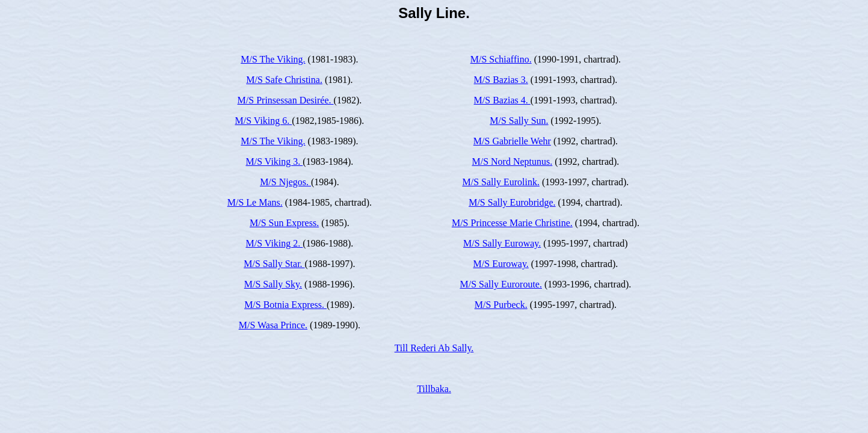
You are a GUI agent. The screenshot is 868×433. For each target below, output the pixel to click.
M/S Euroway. (501, 264)
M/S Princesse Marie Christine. (512, 223)
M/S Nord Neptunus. (512, 161)
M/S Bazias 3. (501, 80)
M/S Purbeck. (501, 305)
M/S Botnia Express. (285, 305)
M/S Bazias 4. (502, 100)
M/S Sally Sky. (273, 284)
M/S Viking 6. (264, 121)
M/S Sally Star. (274, 264)
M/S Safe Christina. (284, 80)
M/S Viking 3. (275, 161)
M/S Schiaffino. (501, 59)
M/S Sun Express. (284, 223)
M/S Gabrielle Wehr (512, 141)
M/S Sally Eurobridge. (512, 202)
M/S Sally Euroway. (502, 243)
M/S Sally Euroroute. (500, 284)
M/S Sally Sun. (519, 121)
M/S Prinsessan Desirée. (286, 100)
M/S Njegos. (285, 182)
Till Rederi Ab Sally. (434, 348)
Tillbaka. (434, 389)
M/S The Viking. (273, 59)
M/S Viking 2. (275, 243)
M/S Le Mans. (255, 202)
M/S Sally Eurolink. (500, 182)
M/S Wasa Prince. (273, 325)
